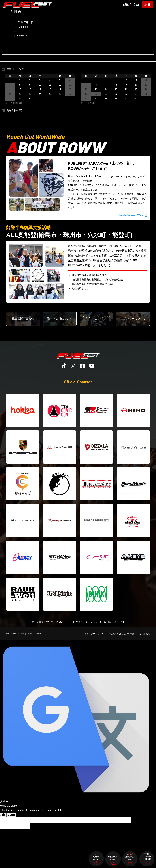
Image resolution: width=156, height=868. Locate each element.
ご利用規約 (145, 634)
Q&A (136, 5)
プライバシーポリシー (93, 634)
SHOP (147, 5)
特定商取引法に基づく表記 (121, 634)
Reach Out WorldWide (131, 215)
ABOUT (127, 5)
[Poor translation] (11, 815)
